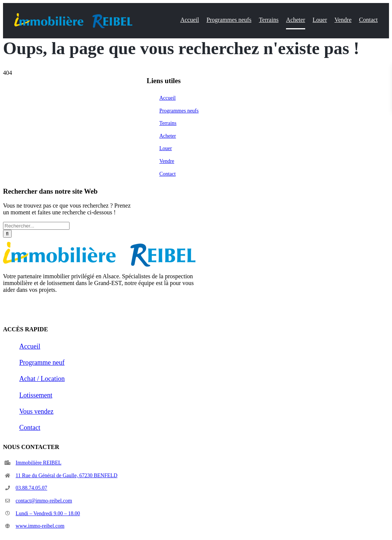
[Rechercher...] (36, 226)
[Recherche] (7, 234)
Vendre (167, 161)
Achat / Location (42, 379)
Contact (168, 174)
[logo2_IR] (73, 16)
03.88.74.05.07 (32, 488)
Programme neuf (42, 363)
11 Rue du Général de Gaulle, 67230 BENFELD (67, 476)
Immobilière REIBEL (39, 463)
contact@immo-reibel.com (44, 501)
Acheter (168, 136)
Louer (166, 148)
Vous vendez (36, 411)
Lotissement (36, 395)
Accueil (168, 98)
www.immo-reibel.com (40, 526)
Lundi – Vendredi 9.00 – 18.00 (48, 513)
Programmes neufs (179, 111)
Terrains (168, 123)
